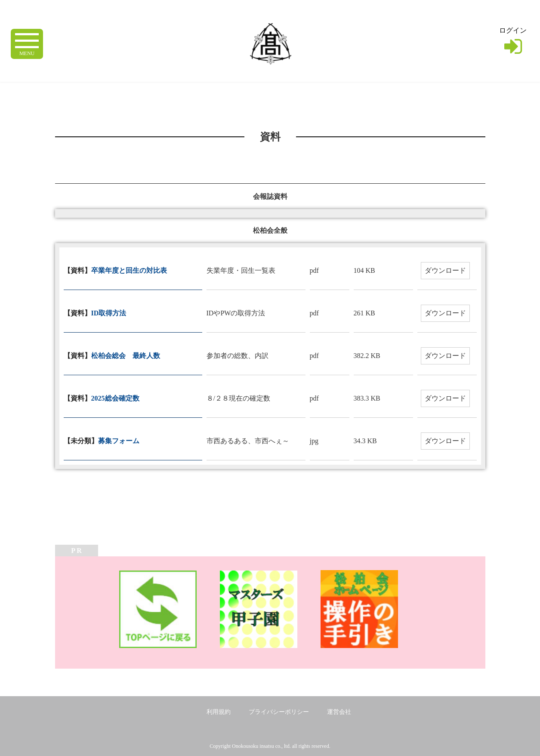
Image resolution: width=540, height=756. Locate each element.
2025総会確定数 (115, 398)
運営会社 (339, 712)
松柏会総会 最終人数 (126, 356)
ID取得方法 (109, 313)
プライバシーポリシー (279, 712)
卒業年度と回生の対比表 (129, 270)
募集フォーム (119, 441)
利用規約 (219, 712)
